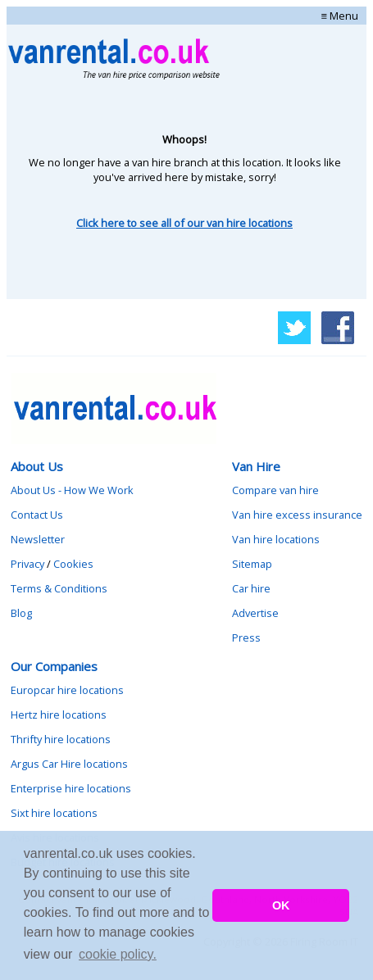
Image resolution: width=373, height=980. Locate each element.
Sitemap (252, 564)
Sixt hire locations (54, 813)
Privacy (27, 564)
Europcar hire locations (67, 690)
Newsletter (38, 539)
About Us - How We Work (72, 490)
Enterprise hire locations (71, 788)
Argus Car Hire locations (69, 764)
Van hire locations (276, 539)
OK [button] (281, 905)
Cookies (73, 564)
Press (246, 637)
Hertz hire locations (59, 715)
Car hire (251, 588)
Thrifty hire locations (61, 739)
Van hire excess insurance (297, 515)
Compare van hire (275, 490)
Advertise (255, 613)
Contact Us (37, 515)
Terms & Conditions (59, 588)
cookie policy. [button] (118, 954)
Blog (21, 613)
